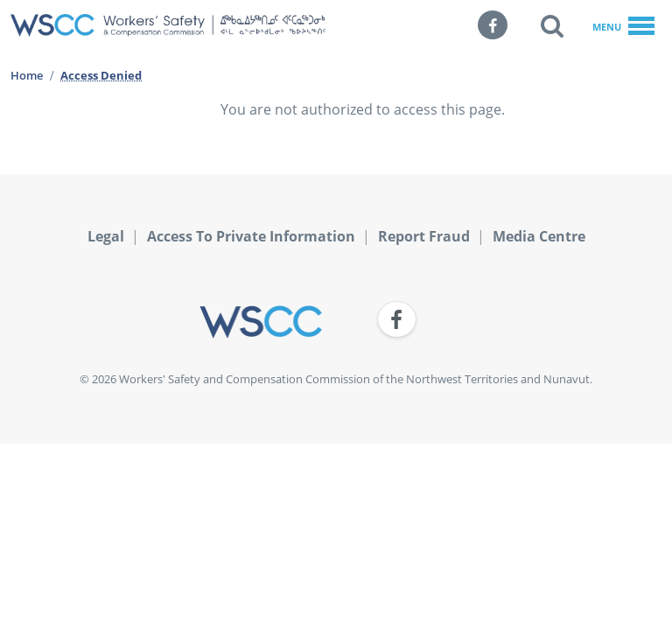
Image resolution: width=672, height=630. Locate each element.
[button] (552, 25)
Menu (623, 27)
